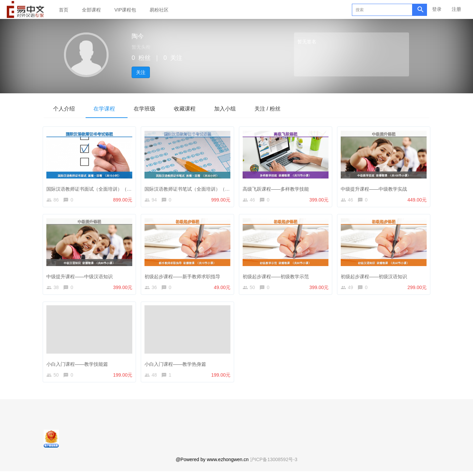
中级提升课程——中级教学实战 (376, 187)
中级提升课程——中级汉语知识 (81, 276)
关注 (141, 72)
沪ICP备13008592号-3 (274, 464)
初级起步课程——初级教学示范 (277, 276)
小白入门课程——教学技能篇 (79, 365)
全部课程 (91, 10)
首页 (64, 10)
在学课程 (107, 109)
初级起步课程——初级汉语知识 (376, 276)
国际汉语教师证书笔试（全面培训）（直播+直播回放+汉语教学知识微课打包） (229, 187)
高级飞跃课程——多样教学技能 (277, 187)
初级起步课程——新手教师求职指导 (184, 276)
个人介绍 (65, 109)
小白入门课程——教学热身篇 (177, 365)
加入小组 (232, 109)
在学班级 (149, 109)
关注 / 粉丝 (277, 109)
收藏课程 (190, 109)
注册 (456, 9)
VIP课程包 (125, 10)
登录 (437, 9)
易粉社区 (159, 10)
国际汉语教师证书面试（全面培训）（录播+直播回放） (106, 187)
